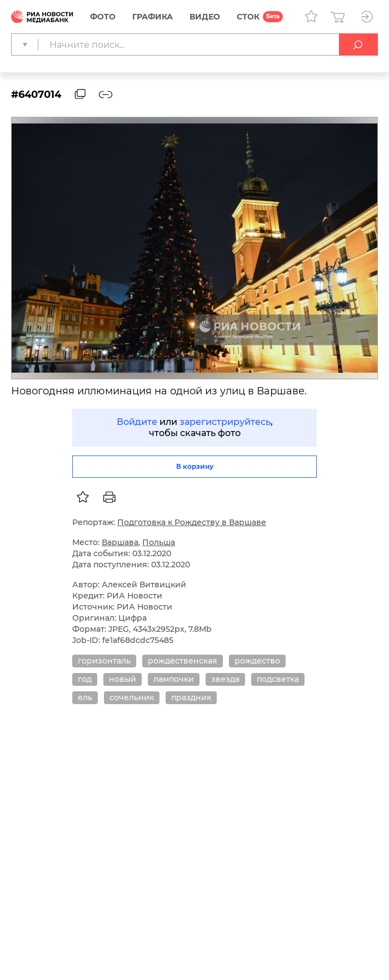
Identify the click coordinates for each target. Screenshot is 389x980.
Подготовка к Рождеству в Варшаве (192, 522)
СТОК (248, 17)
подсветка (278, 679)
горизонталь (104, 661)
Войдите (137, 422)
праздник (191, 697)
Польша (159, 542)
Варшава (120, 542)
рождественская (183, 661)
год (85, 679)
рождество (257, 661)
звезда (225, 679)
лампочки (174, 679)
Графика (153, 17)
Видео (205, 17)
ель (85, 697)
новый (123, 679)
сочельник (132, 697)
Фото (103, 17)
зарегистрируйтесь (225, 422)
